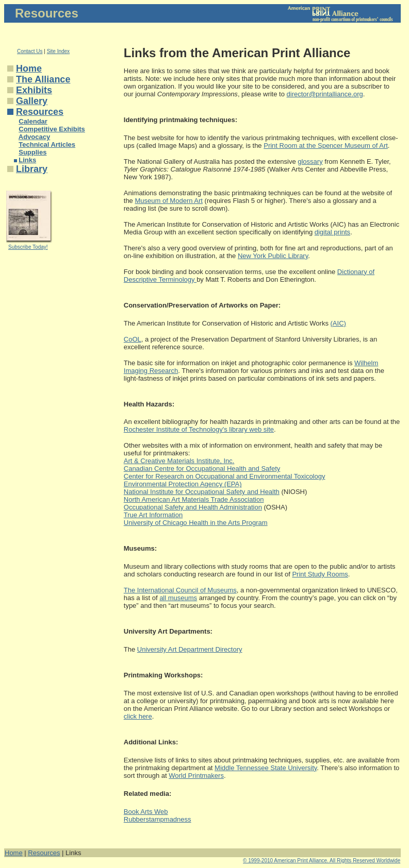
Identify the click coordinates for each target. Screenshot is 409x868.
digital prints (332, 232)
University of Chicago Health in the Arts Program (196, 523)
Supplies (32, 152)
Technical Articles (47, 144)
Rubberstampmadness (158, 819)
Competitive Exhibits (52, 129)
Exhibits (34, 90)
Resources (40, 112)
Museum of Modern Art (169, 201)
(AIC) (338, 323)
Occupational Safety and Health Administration (193, 507)
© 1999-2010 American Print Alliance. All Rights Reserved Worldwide (322, 861)
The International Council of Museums (180, 590)
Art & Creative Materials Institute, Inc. (179, 461)
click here (138, 716)
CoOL (133, 339)
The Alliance (43, 79)
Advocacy (34, 137)
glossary (310, 161)
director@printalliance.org (325, 94)
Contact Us (30, 51)
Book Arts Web (146, 812)
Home (29, 69)
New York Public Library (273, 256)
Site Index (58, 51)
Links (27, 160)
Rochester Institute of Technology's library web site (199, 429)
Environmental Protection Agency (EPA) (183, 484)
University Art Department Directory (190, 649)
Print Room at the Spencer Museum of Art (326, 146)
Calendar (33, 121)
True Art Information (153, 515)
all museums (178, 598)
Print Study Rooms (320, 574)
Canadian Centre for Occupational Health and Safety (202, 469)
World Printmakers (196, 776)
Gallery (32, 101)
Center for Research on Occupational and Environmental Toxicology (225, 476)
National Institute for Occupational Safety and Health (202, 492)
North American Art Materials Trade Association (194, 499)
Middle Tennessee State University (266, 768)
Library (32, 169)
